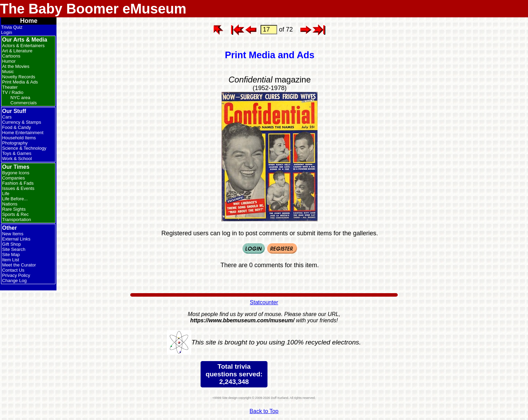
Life (6, 194)
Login (7, 32)
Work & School (17, 159)
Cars (7, 117)
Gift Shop (11, 244)
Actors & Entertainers (23, 46)
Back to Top (264, 411)
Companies (14, 178)
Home (29, 21)
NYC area (20, 98)
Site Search (14, 249)
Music (8, 72)
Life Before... (15, 199)
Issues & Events (18, 188)
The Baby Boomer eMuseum (93, 9)
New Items (13, 234)
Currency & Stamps (22, 122)
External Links (16, 239)
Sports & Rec (15, 214)
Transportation (16, 220)
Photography (15, 143)
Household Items (19, 138)
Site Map (11, 255)
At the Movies (16, 66)
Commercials (24, 103)
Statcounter (264, 302)
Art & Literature (17, 51)
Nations (10, 204)
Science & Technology (24, 148)
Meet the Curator (19, 265)
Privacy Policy (16, 275)
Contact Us (13, 270)
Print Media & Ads (20, 82)
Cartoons (11, 56)
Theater (10, 87)
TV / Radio (13, 92)
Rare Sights (14, 209)
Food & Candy (16, 127)
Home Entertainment (23, 133)
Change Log (14, 281)
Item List (11, 260)
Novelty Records (19, 77)
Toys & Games (17, 153)
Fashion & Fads (18, 183)
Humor (9, 61)
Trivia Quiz (12, 27)
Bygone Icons (16, 173)
